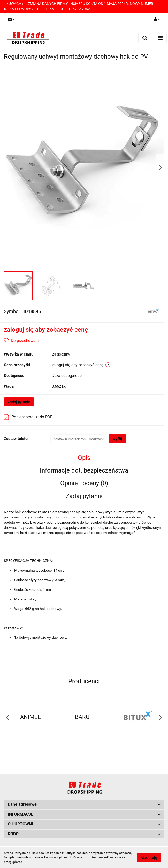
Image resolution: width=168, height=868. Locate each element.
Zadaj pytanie (19, 402)
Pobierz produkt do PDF (28, 417)
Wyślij (117, 439)
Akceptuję (149, 858)
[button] (84, 805)
